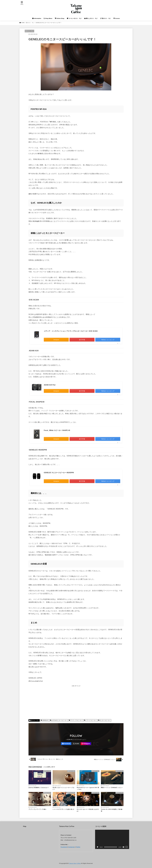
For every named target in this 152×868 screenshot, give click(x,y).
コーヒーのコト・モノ (74, 18)
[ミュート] (123, 847)
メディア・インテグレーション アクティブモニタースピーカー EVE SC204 (71, 331)
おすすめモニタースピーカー (59, 720)
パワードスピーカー (91, 720)
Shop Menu (48, 18)
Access (117, 18)
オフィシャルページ (36, 681)
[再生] (98, 847)
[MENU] (22, 3)
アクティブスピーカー (76, 720)
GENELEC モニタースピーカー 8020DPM (59, 473)
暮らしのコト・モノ (91, 18)
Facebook (64, 847)
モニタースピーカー (105, 720)
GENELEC (45, 720)
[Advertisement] (76, 703)
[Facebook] (66, 744)
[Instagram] (86, 744)
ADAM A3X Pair (50, 385)
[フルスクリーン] (127, 847)
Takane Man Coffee (75, 863)
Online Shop (60, 18)
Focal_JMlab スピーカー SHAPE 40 (57, 430)
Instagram (71, 847)
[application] (112, 839)
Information (37, 18)
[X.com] (76, 744)
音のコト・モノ (106, 18)
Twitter (78, 847)
